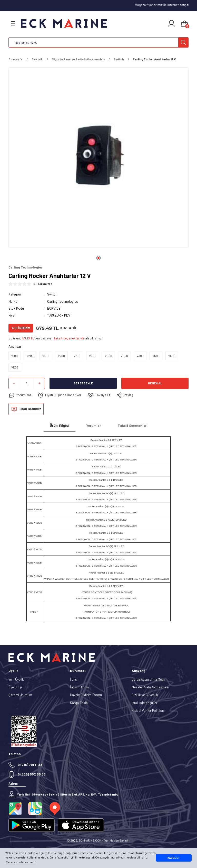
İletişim (75, 679)
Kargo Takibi (79, 703)
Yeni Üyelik (16, 679)
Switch (52, 294)
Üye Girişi (15, 687)
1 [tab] (98, 258)
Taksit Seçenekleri (133, 426)
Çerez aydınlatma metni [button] (21, 862)
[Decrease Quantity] (14, 383)
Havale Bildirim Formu (86, 695)
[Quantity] (27, 383)
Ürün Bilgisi (60, 425)
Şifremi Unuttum (20, 695)
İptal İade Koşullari (145, 703)
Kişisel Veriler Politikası (149, 710)
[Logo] (64, 24)
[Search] (98, 42)
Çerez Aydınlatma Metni (149, 679)
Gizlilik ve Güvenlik (145, 695)
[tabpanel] (98, 159)
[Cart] (184, 24)
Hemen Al (155, 383)
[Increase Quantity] (40, 383)
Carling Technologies (63, 301)
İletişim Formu (80, 687)
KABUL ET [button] (174, 858)
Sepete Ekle (83, 383)
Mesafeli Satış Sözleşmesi (150, 687)
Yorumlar (93, 426)
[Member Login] (171, 23)
